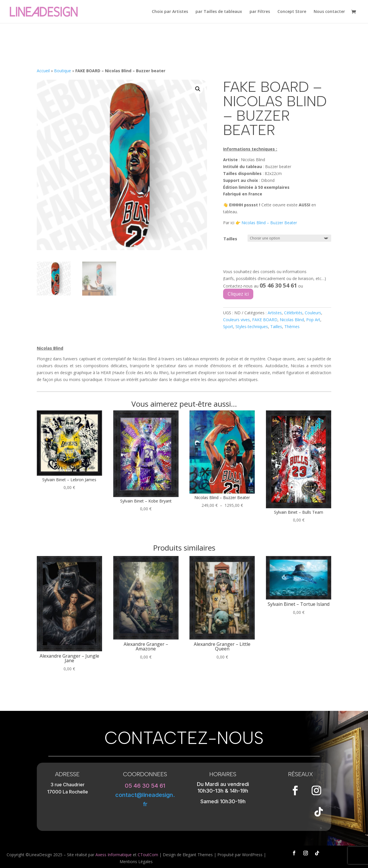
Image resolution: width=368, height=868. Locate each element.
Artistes (275, 313)
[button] (198, 89)
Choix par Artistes (170, 12)
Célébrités (293, 313)
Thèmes (292, 327)
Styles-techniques (252, 327)
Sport (228, 327)
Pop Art (313, 320)
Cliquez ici (238, 294)
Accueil (43, 71)
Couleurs (313, 313)
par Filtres (260, 12)
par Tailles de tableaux (219, 12)
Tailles (230, 239)
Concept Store (292, 12)
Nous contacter (329, 12)
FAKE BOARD (265, 320)
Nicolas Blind (292, 320)
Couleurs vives (236, 320)
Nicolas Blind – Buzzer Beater (269, 223)
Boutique (63, 71)
